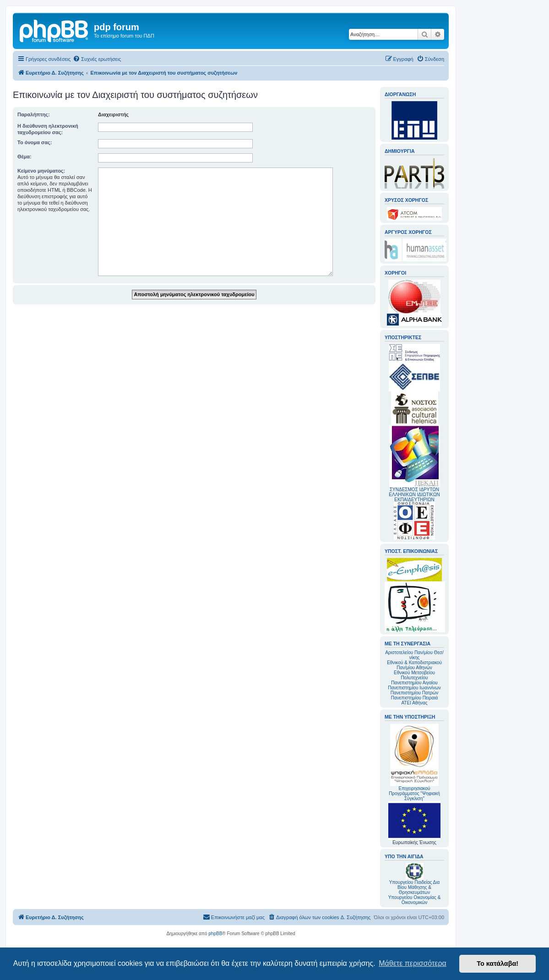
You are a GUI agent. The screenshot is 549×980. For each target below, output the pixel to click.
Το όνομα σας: (35, 142)
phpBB (215, 934)
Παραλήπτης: (34, 114)
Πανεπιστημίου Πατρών (415, 693)
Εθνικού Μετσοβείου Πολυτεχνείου (414, 675)
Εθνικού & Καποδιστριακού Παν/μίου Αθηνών (414, 665)
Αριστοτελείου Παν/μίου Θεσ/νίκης (414, 655)
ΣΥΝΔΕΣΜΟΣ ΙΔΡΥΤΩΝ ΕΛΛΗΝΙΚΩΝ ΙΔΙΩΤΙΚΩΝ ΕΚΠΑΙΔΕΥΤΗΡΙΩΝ (414, 495)
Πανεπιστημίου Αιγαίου (414, 683)
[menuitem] (97, 59)
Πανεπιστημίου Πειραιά (414, 698)
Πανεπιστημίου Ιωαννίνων (414, 688)
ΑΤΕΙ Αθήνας (414, 703)
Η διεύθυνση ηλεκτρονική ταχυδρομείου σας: (48, 129)
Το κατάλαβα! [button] (497, 964)
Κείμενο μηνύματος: (41, 171)
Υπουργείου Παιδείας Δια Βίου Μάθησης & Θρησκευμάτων (415, 887)
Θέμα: (24, 157)
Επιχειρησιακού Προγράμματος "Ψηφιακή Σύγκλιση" (414, 762)
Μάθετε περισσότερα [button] (413, 963)
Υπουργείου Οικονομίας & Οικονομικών (415, 900)
